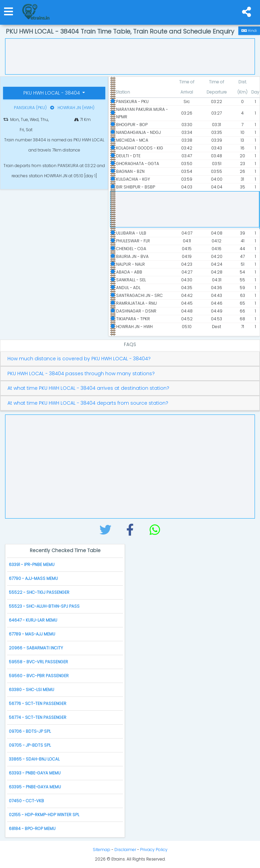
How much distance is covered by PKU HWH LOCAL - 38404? (79, 359)
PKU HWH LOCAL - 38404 (52, 93)
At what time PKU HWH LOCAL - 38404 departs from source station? (88, 403)
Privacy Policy (154, 850)
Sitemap (102, 850)
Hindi (249, 31)
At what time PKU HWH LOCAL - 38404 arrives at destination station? (88, 388)
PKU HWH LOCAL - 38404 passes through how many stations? (81, 374)
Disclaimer (125, 850)
